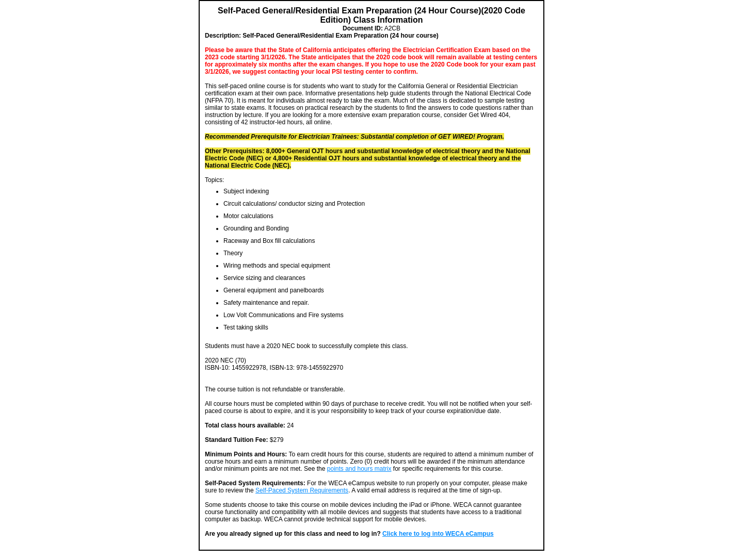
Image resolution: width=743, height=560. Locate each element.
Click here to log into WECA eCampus (438, 534)
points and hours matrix (359, 469)
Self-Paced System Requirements (302, 490)
